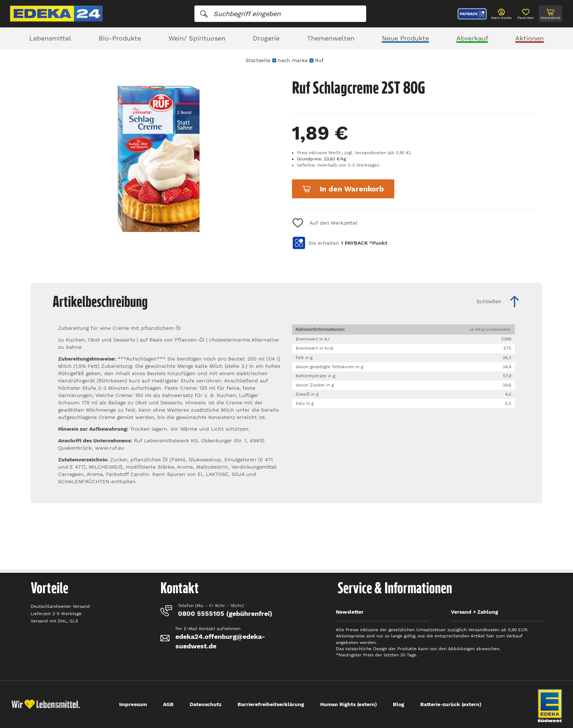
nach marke (293, 60)
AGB (168, 704)
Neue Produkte (405, 38)
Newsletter (350, 612)
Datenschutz (206, 704)
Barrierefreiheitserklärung (271, 704)
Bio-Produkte (120, 38)
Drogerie (266, 38)
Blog (399, 704)
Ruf (319, 60)
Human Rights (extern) (348, 704)
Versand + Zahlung (475, 612)
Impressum (133, 704)
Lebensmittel (50, 38)
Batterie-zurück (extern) (451, 704)
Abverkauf (472, 38)
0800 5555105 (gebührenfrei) (225, 613)
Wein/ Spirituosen (197, 38)
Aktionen (530, 38)
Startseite (258, 60)
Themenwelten (331, 38)
